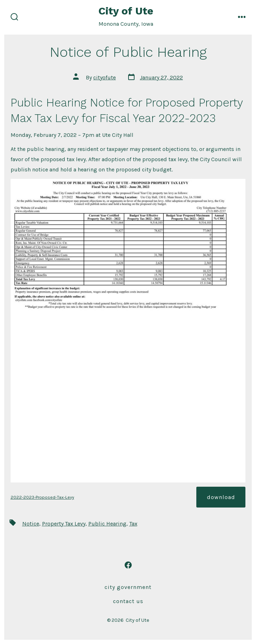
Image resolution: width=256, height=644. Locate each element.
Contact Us (128, 601)
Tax (133, 524)
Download (221, 497)
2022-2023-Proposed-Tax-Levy (42, 497)
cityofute (105, 77)
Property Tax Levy (64, 524)
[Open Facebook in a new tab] (128, 565)
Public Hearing (107, 524)
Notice (31, 524)
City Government (128, 587)
